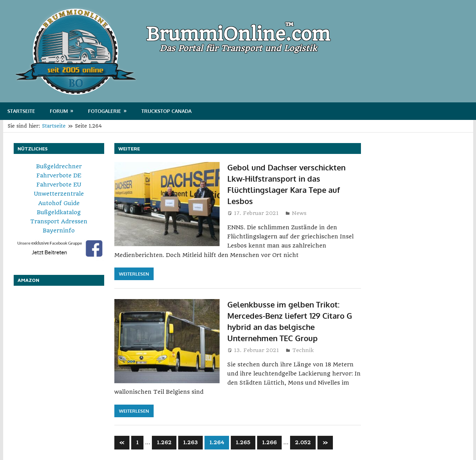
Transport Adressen (59, 221)
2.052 (303, 442)
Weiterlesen (134, 274)
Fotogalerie (105, 111)
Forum (59, 111)
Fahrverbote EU (59, 185)
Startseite (21, 111)
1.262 (164, 442)
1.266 (269, 442)
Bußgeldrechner (59, 166)
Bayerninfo (59, 231)
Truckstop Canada (166, 111)
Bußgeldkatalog (59, 212)
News (299, 213)
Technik (303, 350)
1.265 (243, 442)
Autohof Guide (59, 203)
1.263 (190, 442)
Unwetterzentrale (59, 194)
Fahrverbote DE (59, 175)
